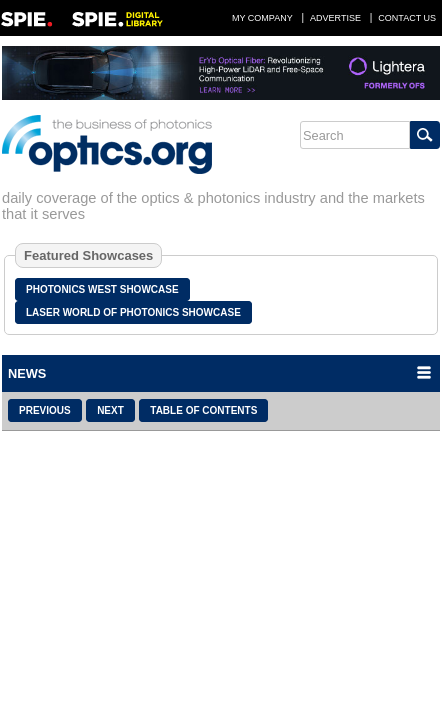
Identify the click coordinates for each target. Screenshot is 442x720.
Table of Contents (203, 410)
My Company (262, 18)
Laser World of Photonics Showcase (133, 312)
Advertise (335, 18)
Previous (45, 410)
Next (110, 410)
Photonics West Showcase (102, 289)
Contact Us (407, 18)
